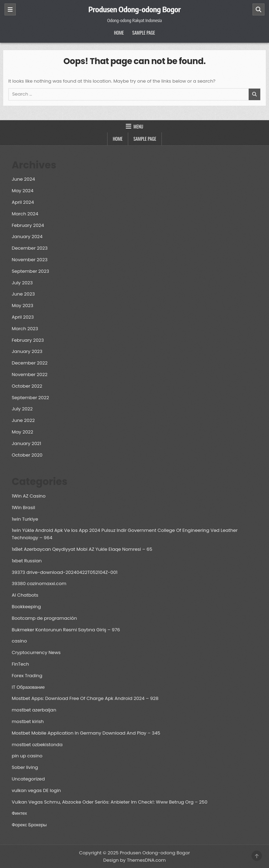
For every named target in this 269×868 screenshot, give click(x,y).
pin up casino (27, 756)
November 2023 (29, 260)
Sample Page (144, 33)
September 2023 (30, 271)
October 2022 (27, 386)
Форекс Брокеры (29, 825)
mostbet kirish (27, 721)
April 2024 (23, 202)
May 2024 (22, 191)
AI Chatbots (25, 595)
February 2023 (28, 340)
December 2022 (29, 363)
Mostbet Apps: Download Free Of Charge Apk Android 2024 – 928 (85, 698)
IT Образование (28, 687)
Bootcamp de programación (44, 618)
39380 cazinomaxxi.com (39, 584)
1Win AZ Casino (29, 496)
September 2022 (30, 398)
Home (119, 33)
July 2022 (22, 409)
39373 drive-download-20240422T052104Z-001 (64, 572)
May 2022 (22, 432)
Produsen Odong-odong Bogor (134, 9)
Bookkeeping (26, 607)
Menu (138, 126)
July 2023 (22, 283)
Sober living (25, 767)
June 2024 (23, 179)
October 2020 (27, 455)
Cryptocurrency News (36, 652)
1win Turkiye (25, 519)
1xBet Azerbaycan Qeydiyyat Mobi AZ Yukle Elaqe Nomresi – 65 (82, 549)
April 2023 (23, 317)
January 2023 (27, 351)
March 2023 (25, 329)
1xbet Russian (27, 561)
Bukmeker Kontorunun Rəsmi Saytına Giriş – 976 (66, 630)
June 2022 (23, 420)
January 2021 (26, 443)
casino (19, 641)
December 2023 (30, 248)
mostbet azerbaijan (34, 710)
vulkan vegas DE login (36, 790)
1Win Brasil (23, 508)
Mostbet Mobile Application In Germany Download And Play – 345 (86, 733)
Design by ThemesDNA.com (134, 860)
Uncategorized (28, 779)
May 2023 (22, 305)
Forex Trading (27, 676)
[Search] (258, 9)
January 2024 (27, 237)
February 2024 (28, 225)
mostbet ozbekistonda (37, 745)
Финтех (19, 813)
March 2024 (25, 214)
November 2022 (29, 374)
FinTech (20, 664)
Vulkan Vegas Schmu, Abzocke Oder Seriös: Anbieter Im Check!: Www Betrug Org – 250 (109, 802)
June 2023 (23, 294)
